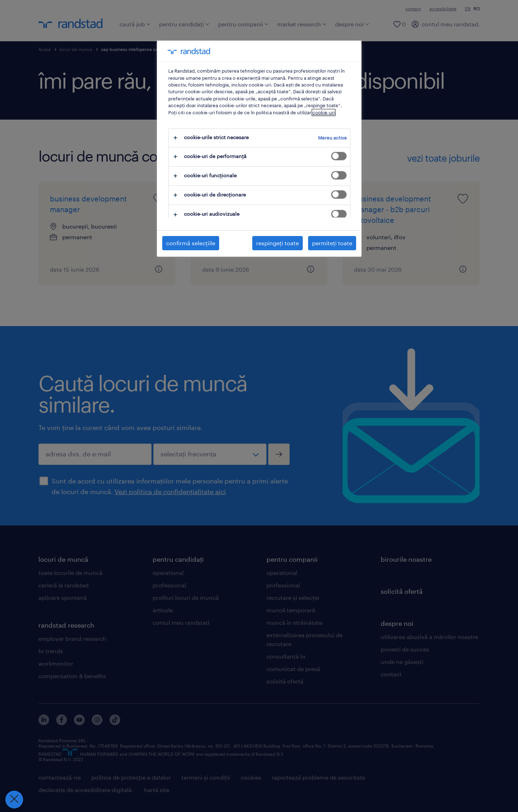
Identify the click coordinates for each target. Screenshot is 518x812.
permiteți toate (332, 243)
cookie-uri (324, 112)
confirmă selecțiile (191, 243)
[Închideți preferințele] (14, 800)
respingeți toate (277, 243)
